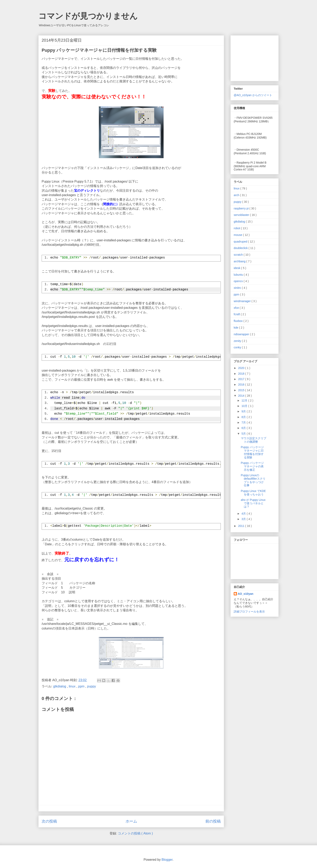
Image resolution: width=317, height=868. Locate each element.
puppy (92, 686)
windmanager (243, 301)
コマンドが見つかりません (88, 16)
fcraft (237, 314)
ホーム (131, 821)
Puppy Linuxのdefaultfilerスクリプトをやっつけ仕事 (253, 480)
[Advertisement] (254, 57)
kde (236, 328)
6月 (244, 428)
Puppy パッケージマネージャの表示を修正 (252, 466)
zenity (238, 341)
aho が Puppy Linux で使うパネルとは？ (253, 503)
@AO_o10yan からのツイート (253, 95)
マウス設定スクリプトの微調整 (254, 440)
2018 (242, 374)
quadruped (241, 242)
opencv (239, 281)
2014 (242, 396)
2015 (242, 390)
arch (237, 195)
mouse (238, 235)
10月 (245, 406)
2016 (242, 385)
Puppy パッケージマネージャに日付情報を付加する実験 (252, 452)
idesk (237, 268)
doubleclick (241, 248)
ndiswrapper (242, 334)
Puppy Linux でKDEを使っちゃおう (253, 493)
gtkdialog (60, 686)
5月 (244, 434)
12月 (245, 400)
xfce (237, 308)
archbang (240, 261)
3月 (244, 519)
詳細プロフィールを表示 (249, 612)
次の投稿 (49, 821)
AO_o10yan (246, 594)
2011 (242, 526)
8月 (244, 417)
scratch (239, 255)
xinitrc (238, 288)
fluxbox (239, 321)
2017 (242, 379)
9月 (244, 411)
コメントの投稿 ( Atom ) (135, 833)
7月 (244, 422)
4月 (244, 514)
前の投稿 (213, 821)
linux (72, 686)
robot (237, 228)
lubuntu (239, 275)
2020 (242, 368)
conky (238, 347)
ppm (82, 686)
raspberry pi (242, 208)
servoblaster (242, 215)
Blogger (167, 860)
